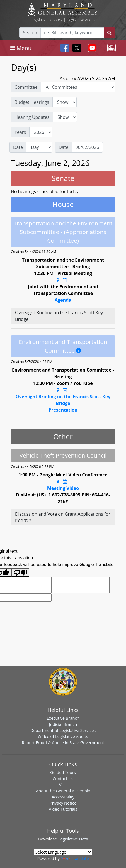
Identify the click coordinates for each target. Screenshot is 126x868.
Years (20, 132)
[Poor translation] (20, 572)
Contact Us (63, 778)
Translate (75, 858)
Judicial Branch (63, 724)
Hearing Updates (32, 117)
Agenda (63, 300)
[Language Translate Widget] (63, 852)
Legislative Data (73, 839)
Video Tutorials (63, 809)
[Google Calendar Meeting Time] (65, 280)
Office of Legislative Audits (63, 736)
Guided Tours (63, 772)
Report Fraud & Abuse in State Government (63, 742)
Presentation (63, 410)
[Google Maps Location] (58, 280)
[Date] (87, 147)
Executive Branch (63, 718)
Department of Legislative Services (63, 730)
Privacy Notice (63, 803)
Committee (26, 87)
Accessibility (63, 797)
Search (30, 33)
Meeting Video (63, 488)
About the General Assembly (63, 791)
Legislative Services (46, 20)
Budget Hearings (32, 102)
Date (18, 147)
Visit (63, 785)
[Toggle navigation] (21, 48)
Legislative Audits (81, 20)
